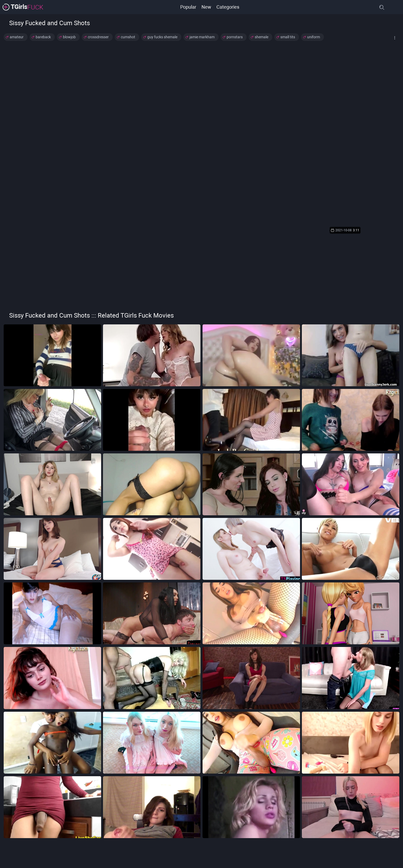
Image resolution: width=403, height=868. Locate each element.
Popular (188, 7)
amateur (17, 37)
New (206, 7)
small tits (288, 37)
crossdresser (98, 37)
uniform (314, 37)
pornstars (235, 37)
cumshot (128, 37)
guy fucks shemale (162, 37)
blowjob (69, 37)
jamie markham (202, 37)
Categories (228, 7)
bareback (43, 37)
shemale (262, 37)
